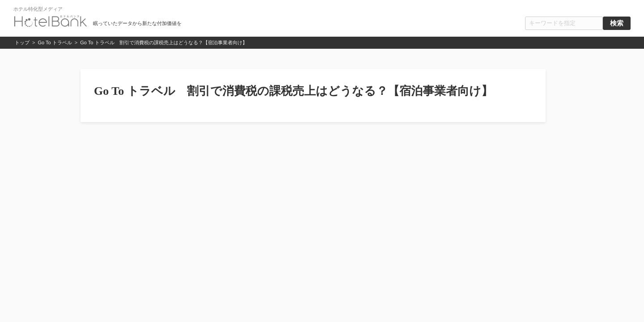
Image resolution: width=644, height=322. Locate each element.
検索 (617, 23)
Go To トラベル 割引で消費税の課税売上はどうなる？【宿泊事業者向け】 (163, 42)
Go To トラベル (55, 42)
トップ (22, 42)
